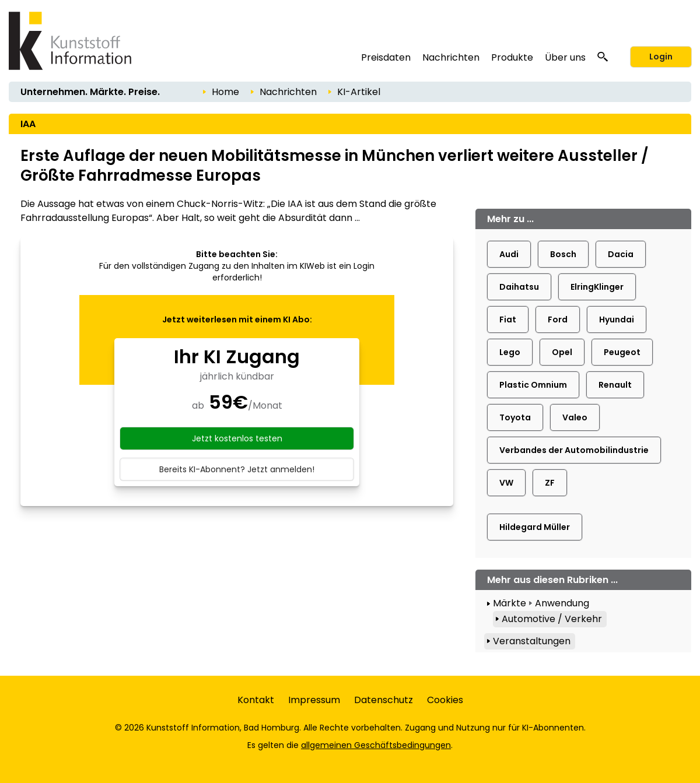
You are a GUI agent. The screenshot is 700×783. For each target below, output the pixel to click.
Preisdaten (386, 57)
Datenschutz (384, 700)
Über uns (565, 57)
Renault (615, 385)
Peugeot (622, 352)
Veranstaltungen (532, 641)
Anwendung (562, 603)
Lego (510, 352)
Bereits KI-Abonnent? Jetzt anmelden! (237, 469)
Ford (558, 319)
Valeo (575, 417)
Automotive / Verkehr (552, 619)
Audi (509, 254)
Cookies (445, 700)
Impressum (314, 700)
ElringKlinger (597, 287)
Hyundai (617, 319)
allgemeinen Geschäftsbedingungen (376, 745)
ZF (550, 483)
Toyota (515, 417)
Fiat (508, 319)
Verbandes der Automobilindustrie (574, 450)
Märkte (510, 603)
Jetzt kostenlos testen (237, 438)
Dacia (621, 254)
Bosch (563, 254)
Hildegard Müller (535, 527)
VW (506, 483)
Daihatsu (519, 287)
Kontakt (256, 700)
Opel (562, 352)
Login (661, 57)
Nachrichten (451, 57)
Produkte (512, 57)
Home (225, 92)
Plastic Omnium (533, 385)
